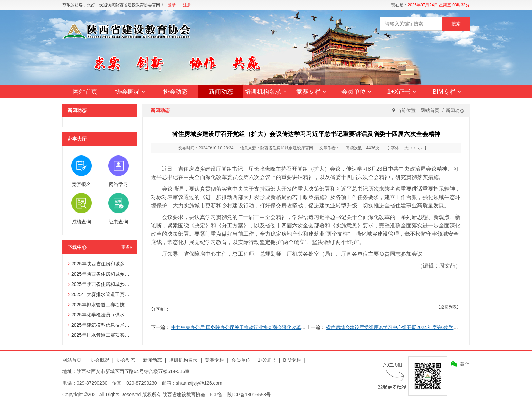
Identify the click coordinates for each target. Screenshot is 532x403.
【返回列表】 (449, 307)
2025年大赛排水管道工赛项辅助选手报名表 (115, 294)
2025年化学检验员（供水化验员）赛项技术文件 (120, 315)
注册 (187, 5)
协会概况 (130, 92)
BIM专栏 (447, 92)
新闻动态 (221, 92)
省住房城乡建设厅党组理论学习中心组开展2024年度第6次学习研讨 (397, 327)
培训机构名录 (266, 92)
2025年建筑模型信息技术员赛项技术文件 (113, 325)
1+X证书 (402, 92)
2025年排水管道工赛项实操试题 (103, 335)
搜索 (456, 24)
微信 (465, 364)
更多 (127, 247)
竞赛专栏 (311, 92)
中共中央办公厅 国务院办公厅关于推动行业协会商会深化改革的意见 (243, 327)
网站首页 (85, 92)
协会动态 (175, 92)
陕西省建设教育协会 (184, 395)
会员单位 (356, 92)
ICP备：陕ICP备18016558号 (240, 395)
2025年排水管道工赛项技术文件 (103, 305)
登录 (172, 5)
